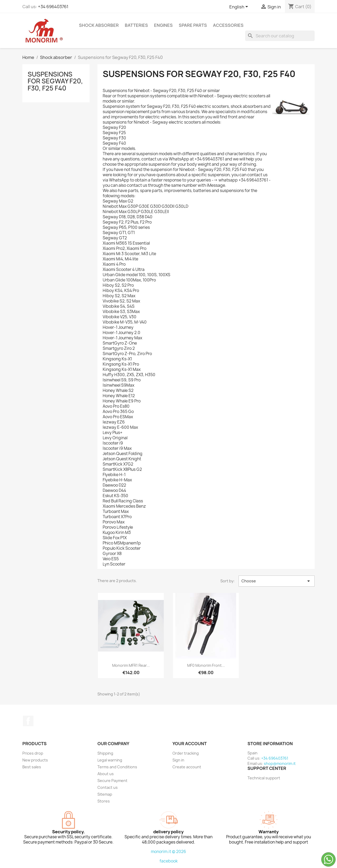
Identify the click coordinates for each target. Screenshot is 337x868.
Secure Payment (112, 781)
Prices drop (33, 753)
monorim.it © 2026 (168, 852)
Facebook (28, 721)
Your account (190, 744)
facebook (169, 861)
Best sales (32, 767)
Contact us (108, 787)
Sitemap (105, 794)
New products (35, 760)
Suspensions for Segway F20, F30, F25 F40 (55, 81)
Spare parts (193, 25)
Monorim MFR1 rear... (131, 665)
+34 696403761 (53, 7)
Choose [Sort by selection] (277, 581)
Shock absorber (99, 25)
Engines (163, 25)
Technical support (264, 778)
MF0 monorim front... (206, 665)
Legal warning (110, 760)
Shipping (105, 753)
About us (106, 774)
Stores (104, 801)
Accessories (228, 25)
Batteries (136, 25)
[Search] (280, 36)
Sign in (178, 760)
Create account (187, 767)
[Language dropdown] (240, 7)
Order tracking (186, 753)
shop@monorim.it (280, 763)
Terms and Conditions (117, 767)
